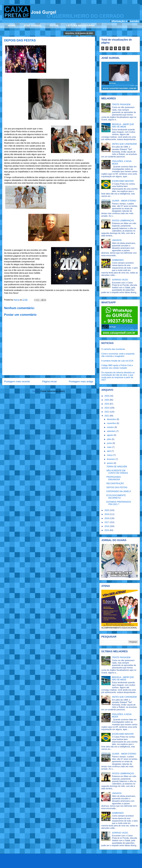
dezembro (112, 419)
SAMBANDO (118, 260)
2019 (107, 514)
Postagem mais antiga (81, 381)
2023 (107, 408)
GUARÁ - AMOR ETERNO (124, 201)
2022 (107, 412)
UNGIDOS (117, 240)
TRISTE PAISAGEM (121, 104)
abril (109, 451)
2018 (107, 518)
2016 (107, 526)
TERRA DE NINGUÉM (117, 467)
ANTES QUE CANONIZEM (124, 144)
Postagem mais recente (17, 381)
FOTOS (54, 26)
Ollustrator (83, 863)
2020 (107, 510)
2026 (107, 396)
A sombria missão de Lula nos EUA (117, 361)
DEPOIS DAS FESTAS (117, 487)
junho (110, 443)
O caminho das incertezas (113, 349)
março (110, 455)
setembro (111, 431)
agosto (110, 435)
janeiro (110, 463)
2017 (107, 522)
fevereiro (111, 459)
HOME (12, 26)
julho (109, 439)
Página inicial (49, 381)
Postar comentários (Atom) (53, 391)
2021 (107, 416)
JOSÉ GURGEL (33, 26)
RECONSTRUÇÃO (115, 483)
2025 (107, 400)
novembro (112, 423)
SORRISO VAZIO (120, 280)
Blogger (106, 863)
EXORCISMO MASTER (123, 181)
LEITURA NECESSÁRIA (81, 26)
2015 (107, 530)
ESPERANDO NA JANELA (119, 491)
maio (109, 447)
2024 (107, 404)
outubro (111, 427)
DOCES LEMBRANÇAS (123, 221)
